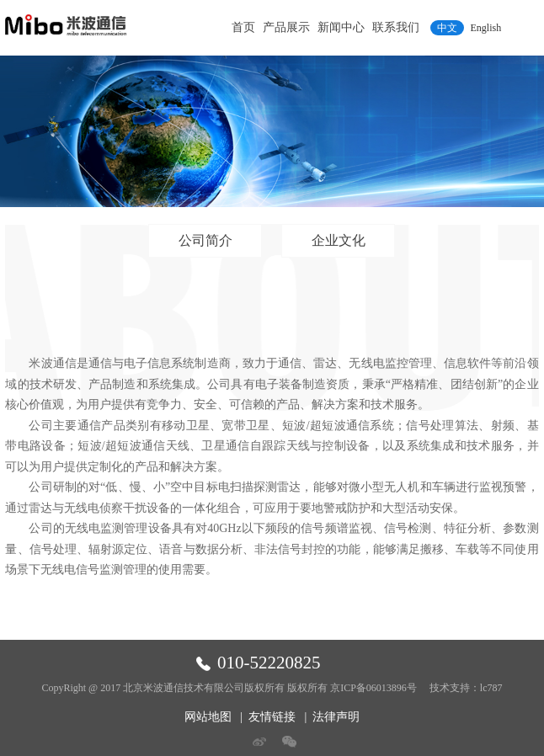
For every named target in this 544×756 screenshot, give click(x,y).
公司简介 (205, 240)
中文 (447, 28)
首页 (243, 27)
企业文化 (339, 240)
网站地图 (208, 717)
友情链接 (272, 717)
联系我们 (396, 27)
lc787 (491, 688)
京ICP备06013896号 (373, 688)
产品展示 (286, 27)
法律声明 (336, 717)
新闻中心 (341, 27)
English (486, 28)
